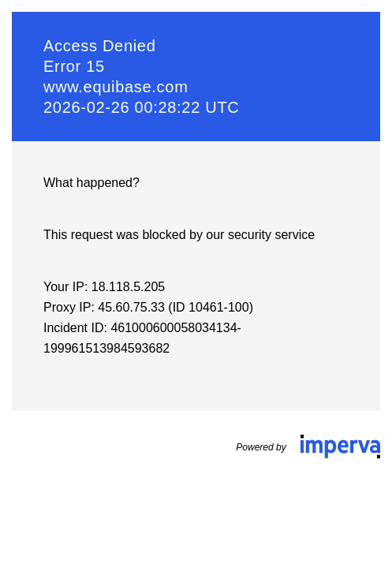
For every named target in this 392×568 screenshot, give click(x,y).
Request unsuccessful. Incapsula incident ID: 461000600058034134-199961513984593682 (196, 284)
